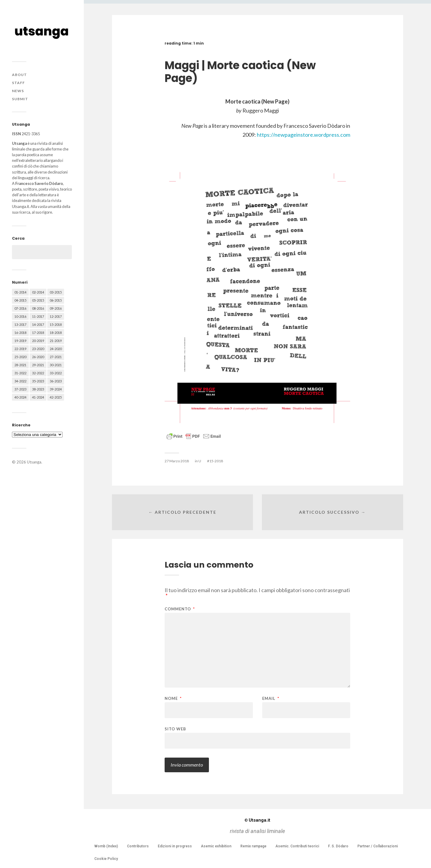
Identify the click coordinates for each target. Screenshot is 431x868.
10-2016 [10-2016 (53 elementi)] (20, 316)
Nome (173, 698)
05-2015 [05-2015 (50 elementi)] (38, 300)
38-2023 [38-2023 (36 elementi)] (38, 389)
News (18, 91)
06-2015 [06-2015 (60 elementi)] (56, 300)
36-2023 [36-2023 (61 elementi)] (56, 381)
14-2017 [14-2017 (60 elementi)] (38, 324)
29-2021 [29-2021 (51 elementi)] (38, 365)
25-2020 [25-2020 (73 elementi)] (20, 357)
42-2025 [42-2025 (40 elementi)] (56, 397)
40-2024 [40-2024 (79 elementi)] (20, 397)
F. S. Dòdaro (338, 846)
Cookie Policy (106, 859)
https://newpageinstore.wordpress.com (303, 135)
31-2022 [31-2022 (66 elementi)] (20, 373)
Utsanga (34, 462)
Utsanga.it (257, 820)
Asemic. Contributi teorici (297, 846)
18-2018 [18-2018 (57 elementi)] (56, 333)
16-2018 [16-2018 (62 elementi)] (20, 333)
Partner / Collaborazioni (378, 846)
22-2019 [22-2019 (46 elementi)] (20, 349)
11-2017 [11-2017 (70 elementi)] (38, 316)
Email (271, 698)
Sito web (175, 729)
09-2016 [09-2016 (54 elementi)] (56, 308)
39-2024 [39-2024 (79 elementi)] (56, 389)
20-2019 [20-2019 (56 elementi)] (38, 341)
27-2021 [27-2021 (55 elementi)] (56, 357)
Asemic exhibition (216, 846)
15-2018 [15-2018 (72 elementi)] (56, 324)
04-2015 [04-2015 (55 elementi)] (20, 300)
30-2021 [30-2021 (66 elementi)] (56, 365)
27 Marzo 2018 (177, 461)
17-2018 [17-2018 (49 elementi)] (38, 333)
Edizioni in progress (175, 846)
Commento (180, 609)
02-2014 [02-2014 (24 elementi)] (38, 292)
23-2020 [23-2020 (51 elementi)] (38, 349)
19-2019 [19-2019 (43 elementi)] (20, 341)
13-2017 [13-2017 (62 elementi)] (20, 324)
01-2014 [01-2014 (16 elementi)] (20, 292)
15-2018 (216, 461)
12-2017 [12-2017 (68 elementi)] (56, 316)
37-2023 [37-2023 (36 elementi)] (20, 389)
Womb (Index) (106, 846)
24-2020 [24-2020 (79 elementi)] (56, 349)
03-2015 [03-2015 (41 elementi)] (56, 292)
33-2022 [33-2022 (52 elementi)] (56, 373)
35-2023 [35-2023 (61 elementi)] (38, 381)
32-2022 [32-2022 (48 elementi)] (38, 373)
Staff (18, 83)
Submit (20, 99)
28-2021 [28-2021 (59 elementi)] (20, 365)
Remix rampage (253, 846)
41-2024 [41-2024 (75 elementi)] (38, 397)
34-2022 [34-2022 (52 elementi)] (20, 381)
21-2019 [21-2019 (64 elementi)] (56, 341)
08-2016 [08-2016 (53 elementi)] (38, 308)
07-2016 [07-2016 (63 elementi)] (20, 308)
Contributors (138, 846)
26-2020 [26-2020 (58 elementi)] (38, 357)
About (19, 75)
